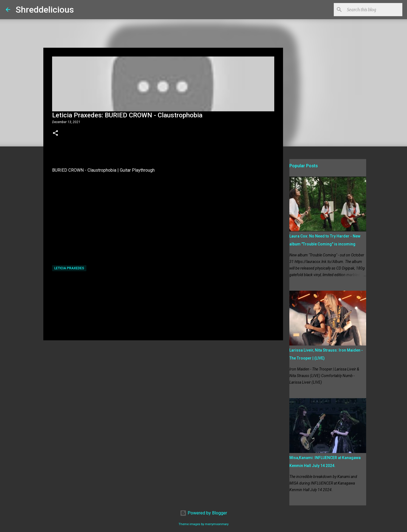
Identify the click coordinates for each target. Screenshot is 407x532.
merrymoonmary (217, 524)
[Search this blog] (374, 10)
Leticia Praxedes (69, 268)
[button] (55, 134)
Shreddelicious (45, 10)
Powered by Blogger (203, 513)
